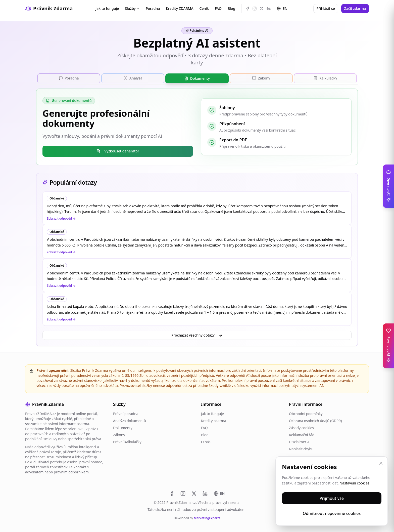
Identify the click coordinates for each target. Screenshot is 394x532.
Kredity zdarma (214, 420)
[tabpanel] (197, 127)
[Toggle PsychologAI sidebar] (388, 346)
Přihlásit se (326, 8)
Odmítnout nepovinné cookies (332, 513)
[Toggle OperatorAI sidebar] (388, 186)
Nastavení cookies (354, 483)
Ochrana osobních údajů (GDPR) (315, 420)
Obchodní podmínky (306, 413)
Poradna (153, 8)
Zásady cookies (301, 427)
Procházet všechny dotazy (197, 335)
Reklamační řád (302, 435)
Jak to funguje (107, 8)
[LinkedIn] (269, 9)
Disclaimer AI (300, 442)
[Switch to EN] (219, 493)
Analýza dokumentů (130, 420)
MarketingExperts (207, 518)
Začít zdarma (355, 8)
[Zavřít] (381, 463)
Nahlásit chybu (301, 449)
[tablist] (197, 78)
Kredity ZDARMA (180, 8)
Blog (231, 8)
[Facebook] (248, 9)
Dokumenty (123, 427)
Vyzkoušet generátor (118, 151)
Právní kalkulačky (127, 442)
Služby (132, 8)
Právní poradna (126, 413)
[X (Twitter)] (262, 9)
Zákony (119, 435)
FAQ (218, 8)
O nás (206, 442)
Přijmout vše (332, 498)
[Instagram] (255, 9)
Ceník (204, 8)
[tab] (69, 78)
